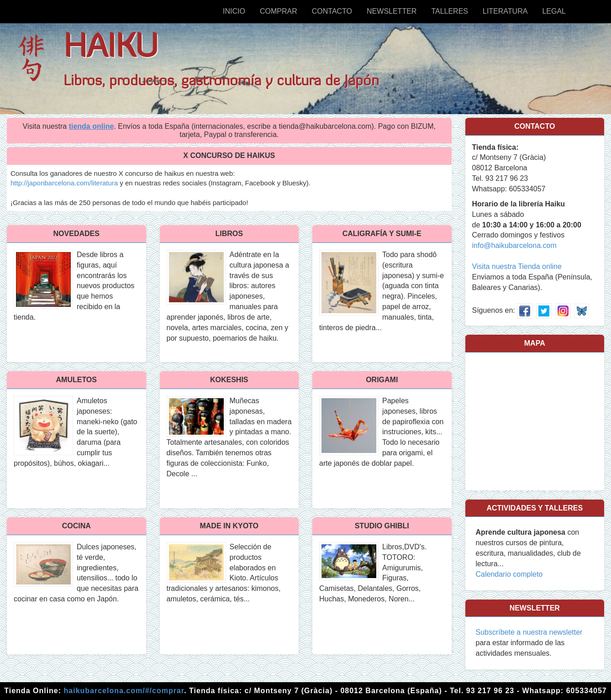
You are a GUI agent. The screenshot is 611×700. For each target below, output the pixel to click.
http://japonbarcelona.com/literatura (64, 183)
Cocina (76, 526)
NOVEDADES (76, 234)
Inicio (234, 11)
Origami (382, 380)
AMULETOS (76, 380)
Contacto (332, 11)
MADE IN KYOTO (229, 526)
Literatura (505, 11)
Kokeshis (229, 380)
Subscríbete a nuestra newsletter (529, 632)
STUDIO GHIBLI (382, 526)
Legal (554, 11)
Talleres (450, 11)
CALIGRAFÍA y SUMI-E (382, 234)
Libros (229, 234)
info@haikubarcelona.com (514, 245)
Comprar (279, 11)
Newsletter (392, 11)
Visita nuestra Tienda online (517, 266)
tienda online (92, 126)
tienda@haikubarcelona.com (325, 126)
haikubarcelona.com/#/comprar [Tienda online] (124, 691)
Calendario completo (509, 574)
